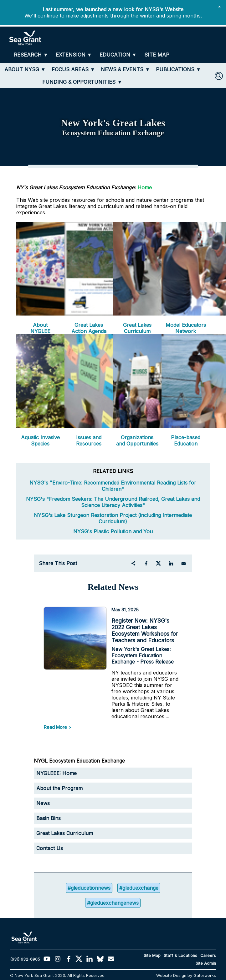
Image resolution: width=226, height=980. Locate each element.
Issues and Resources (89, 440)
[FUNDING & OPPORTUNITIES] (82, 82)
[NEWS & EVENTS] (125, 69)
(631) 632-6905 (25, 959)
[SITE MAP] (157, 55)
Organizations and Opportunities (137, 440)
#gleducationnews (89, 888)
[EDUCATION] (118, 55)
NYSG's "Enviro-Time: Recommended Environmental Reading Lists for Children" (113, 486)
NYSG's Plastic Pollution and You (113, 531)
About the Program (59, 788)
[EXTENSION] (74, 55)
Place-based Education (186, 440)
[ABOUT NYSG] (25, 69)
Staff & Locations (180, 955)
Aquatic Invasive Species (40, 440)
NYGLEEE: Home (56, 773)
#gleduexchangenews (113, 903)
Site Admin (206, 963)
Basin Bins (49, 818)
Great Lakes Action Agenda (89, 328)
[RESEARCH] (31, 55)
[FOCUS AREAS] (73, 69)
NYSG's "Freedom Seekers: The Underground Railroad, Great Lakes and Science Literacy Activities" (113, 502)
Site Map (152, 955)
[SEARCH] (219, 76)
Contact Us (50, 848)
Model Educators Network (186, 328)
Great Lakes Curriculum (137, 328)
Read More (55, 727)
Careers (208, 955)
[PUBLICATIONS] (178, 69)
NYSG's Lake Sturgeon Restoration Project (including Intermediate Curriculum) (113, 518)
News (43, 803)
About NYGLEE (40, 328)
